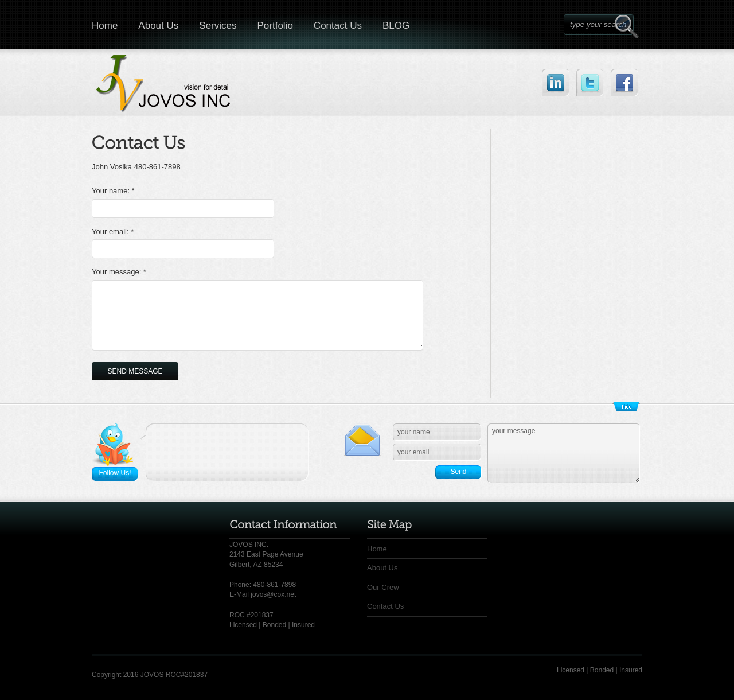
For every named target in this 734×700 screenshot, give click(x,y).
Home (105, 26)
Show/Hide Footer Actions (626, 407)
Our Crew (383, 587)
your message (564, 453)
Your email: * (113, 232)
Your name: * (113, 191)
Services (218, 26)
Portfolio (275, 26)
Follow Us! (115, 473)
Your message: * (119, 272)
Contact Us (338, 26)
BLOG (396, 26)
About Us (158, 26)
